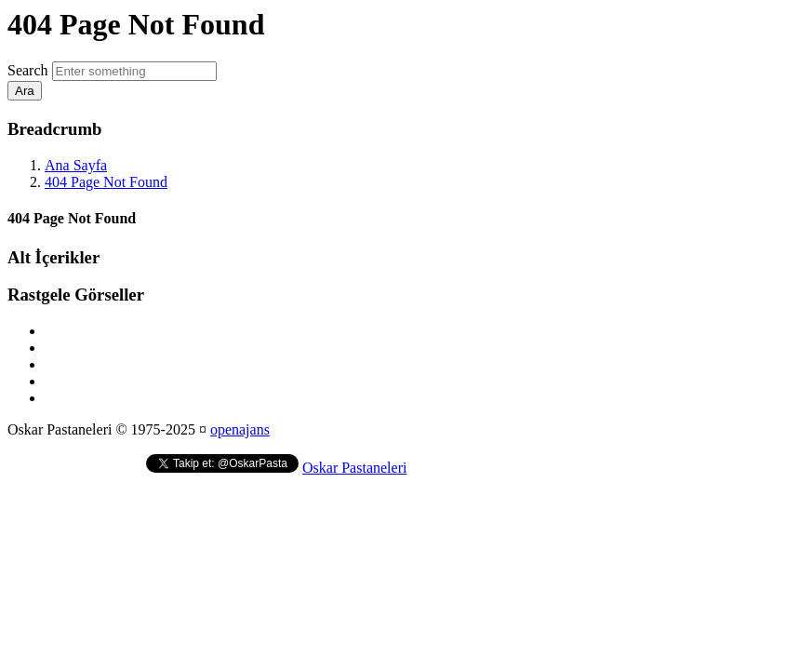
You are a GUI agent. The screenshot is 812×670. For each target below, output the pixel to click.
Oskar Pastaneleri (354, 468)
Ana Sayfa (76, 165)
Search (28, 70)
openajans (240, 429)
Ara (25, 91)
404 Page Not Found (106, 182)
